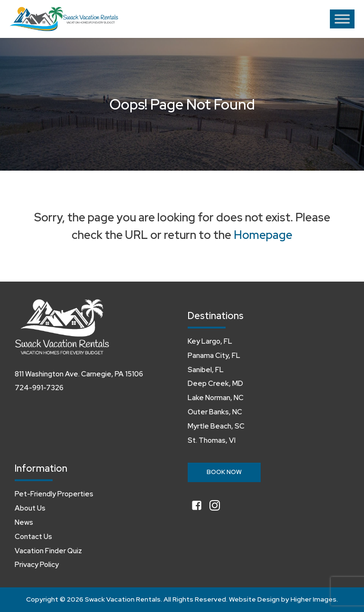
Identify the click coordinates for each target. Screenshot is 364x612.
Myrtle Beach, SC (216, 426)
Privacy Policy (37, 565)
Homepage (263, 235)
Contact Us (33, 537)
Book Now (224, 472)
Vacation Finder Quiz (48, 551)
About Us (30, 508)
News (24, 522)
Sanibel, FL (206, 370)
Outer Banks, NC (215, 412)
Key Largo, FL (210, 341)
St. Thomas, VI (212, 440)
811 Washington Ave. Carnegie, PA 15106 (79, 374)
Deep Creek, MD (215, 384)
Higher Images (314, 599)
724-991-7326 (39, 388)
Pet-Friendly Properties (54, 494)
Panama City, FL (214, 356)
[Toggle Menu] (342, 19)
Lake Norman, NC (216, 398)
